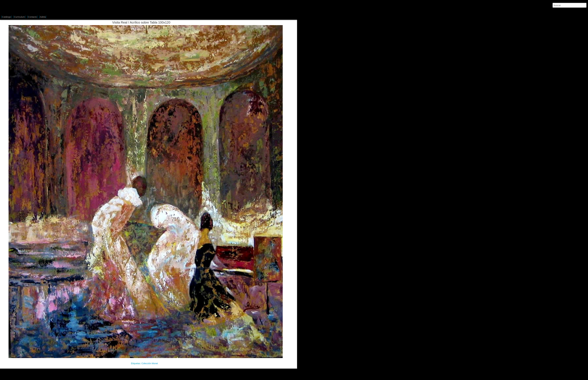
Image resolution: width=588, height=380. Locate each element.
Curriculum (19, 17)
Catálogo (6, 17)
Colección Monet (150, 363)
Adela (43, 17)
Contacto (32, 17)
